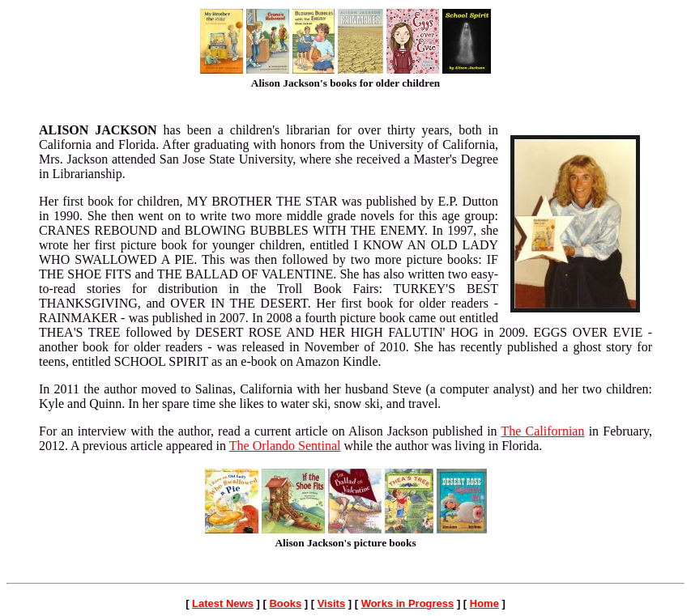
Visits (331, 603)
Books (285, 603)
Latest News (223, 603)
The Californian (543, 431)
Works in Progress (408, 603)
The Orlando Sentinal (285, 446)
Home (484, 603)
